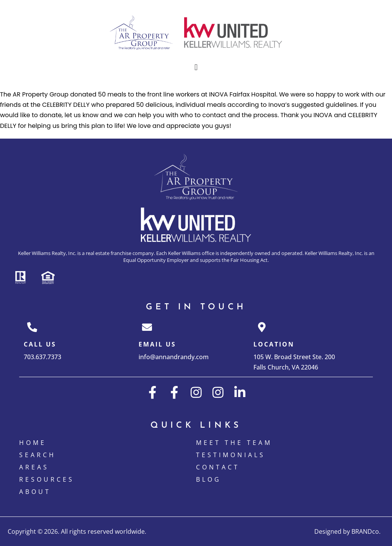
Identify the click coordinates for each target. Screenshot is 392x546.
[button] (196, 68)
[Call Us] (32, 327)
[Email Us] (147, 327)
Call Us (40, 344)
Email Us (157, 344)
